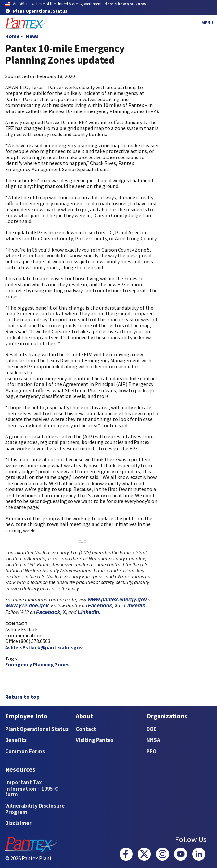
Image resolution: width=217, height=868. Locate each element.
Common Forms (25, 751)
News (32, 36)
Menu (207, 23)
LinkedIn (135, 606)
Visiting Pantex (95, 740)
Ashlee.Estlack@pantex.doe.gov (44, 647)
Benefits (16, 740)
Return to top (22, 697)
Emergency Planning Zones (37, 664)
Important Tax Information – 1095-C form (32, 788)
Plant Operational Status (37, 729)
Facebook (100, 606)
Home (12, 36)
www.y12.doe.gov (27, 606)
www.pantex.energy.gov (117, 599)
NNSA (153, 740)
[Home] (26, 24)
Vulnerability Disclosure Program (35, 809)
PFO (152, 751)
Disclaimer (18, 823)
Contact (86, 729)
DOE (152, 729)
